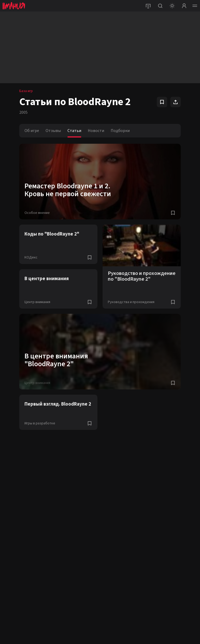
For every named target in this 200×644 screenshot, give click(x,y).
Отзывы (53, 131)
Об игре (32, 131)
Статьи (74, 131)
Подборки (120, 131)
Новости (96, 131)
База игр (26, 91)
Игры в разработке (40, 423)
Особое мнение (37, 213)
